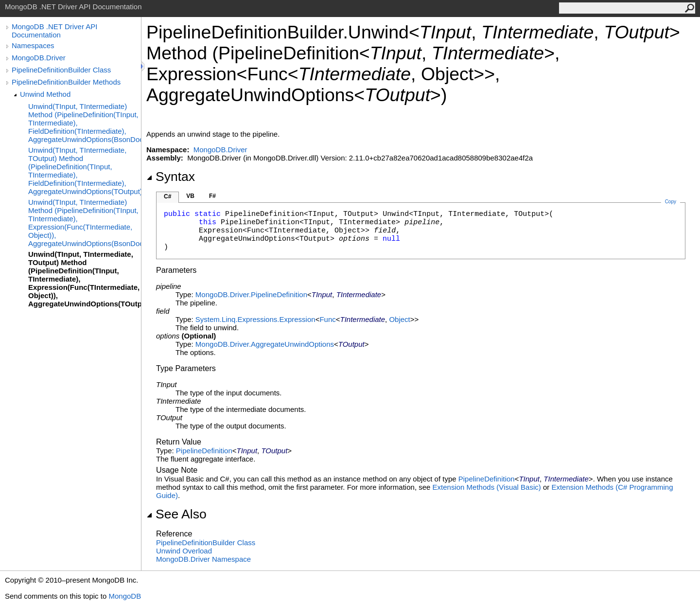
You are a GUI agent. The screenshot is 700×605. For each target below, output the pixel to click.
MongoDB (125, 596)
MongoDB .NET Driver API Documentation (54, 31)
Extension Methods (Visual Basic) (487, 487)
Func (327, 319)
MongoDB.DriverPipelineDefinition (251, 294)
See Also (176, 514)
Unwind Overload (184, 551)
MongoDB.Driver (39, 58)
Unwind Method (45, 94)
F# (212, 196)
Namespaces (33, 45)
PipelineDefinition (204, 451)
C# (167, 196)
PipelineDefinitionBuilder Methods (66, 82)
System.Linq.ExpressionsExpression (255, 319)
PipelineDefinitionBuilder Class (61, 70)
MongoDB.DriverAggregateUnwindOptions (265, 344)
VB (190, 196)
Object (399, 319)
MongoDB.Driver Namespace (203, 559)
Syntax (171, 177)
